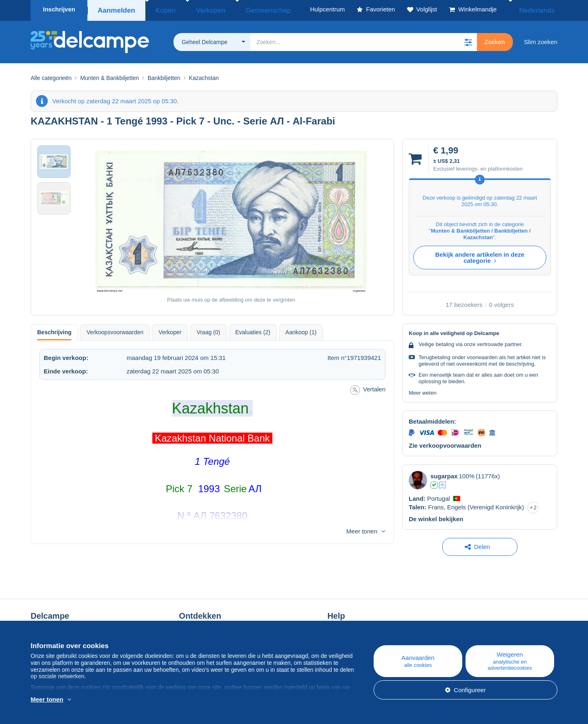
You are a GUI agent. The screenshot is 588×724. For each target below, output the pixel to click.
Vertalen (368, 388)
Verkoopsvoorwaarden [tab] (115, 330)
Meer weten (423, 390)
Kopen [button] (161, 9)
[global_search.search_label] (364, 40)
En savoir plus (82, 700)
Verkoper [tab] (170, 330)
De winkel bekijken (436, 516)
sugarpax (444, 474)
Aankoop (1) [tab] (301, 330)
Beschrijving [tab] (54, 330)
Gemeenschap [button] (244, 9)
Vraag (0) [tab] (208, 330)
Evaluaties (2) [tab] (253, 330)
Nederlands (536, 9)
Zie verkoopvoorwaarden (445, 443)
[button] (468, 40)
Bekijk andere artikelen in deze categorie (480, 255)
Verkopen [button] (197, 9)
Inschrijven (59, 9)
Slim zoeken (541, 39)
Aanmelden (116, 9)
